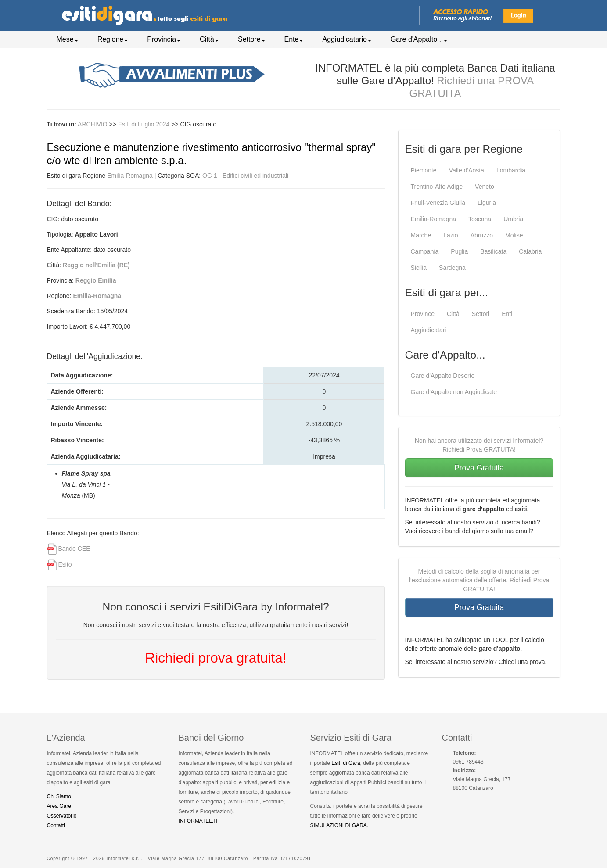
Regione (113, 39)
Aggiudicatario (347, 39)
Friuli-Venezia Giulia (438, 203)
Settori (481, 314)
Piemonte (424, 170)
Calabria (530, 251)
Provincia (164, 39)
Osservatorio (62, 816)
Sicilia (419, 268)
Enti (507, 314)
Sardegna (452, 268)
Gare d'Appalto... (419, 39)
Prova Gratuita (479, 468)
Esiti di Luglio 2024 (145, 124)
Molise (514, 235)
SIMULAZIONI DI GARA (339, 825)
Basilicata (493, 251)
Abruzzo (482, 235)
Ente (294, 39)
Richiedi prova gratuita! (216, 658)
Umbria (513, 219)
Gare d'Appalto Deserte (443, 376)
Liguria (487, 203)
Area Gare (59, 806)
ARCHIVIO (93, 124)
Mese (67, 39)
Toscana (480, 219)
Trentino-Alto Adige (437, 187)
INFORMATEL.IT (198, 821)
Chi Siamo (59, 796)
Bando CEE (74, 549)
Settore (251, 39)
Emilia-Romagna (130, 176)
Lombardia (511, 170)
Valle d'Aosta (467, 170)
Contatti (56, 825)
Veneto (485, 187)
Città (209, 39)
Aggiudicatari (429, 330)
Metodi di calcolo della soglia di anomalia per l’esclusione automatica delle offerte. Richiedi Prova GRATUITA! (479, 580)
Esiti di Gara (346, 763)
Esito (65, 564)
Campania (425, 251)
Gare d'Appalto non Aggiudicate (454, 392)
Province (423, 314)
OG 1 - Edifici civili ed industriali (245, 176)
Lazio (451, 235)
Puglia (459, 251)
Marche (421, 235)
